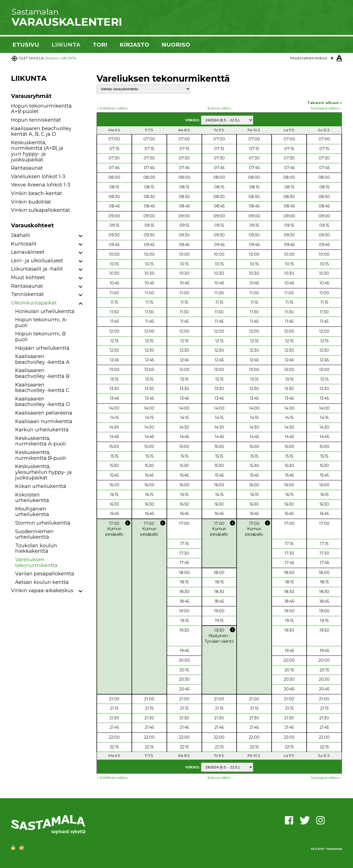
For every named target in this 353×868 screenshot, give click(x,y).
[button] (81, 236)
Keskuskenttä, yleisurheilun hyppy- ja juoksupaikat (43, 472)
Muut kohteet (28, 277)
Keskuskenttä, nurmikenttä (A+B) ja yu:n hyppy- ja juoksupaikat (37, 151)
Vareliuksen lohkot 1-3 (38, 177)
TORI (100, 45)
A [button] (332, 58)
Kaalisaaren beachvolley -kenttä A (42, 359)
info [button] (128, 523)
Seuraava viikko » (326, 108)
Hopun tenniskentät (36, 120)
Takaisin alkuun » (325, 103)
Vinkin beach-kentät (37, 193)
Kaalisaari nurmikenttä (44, 421)
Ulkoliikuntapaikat (34, 303)
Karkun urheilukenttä (42, 430)
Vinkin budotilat (31, 202)
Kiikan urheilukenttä (41, 486)
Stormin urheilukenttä (43, 523)
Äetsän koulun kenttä (42, 582)
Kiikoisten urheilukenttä (32, 498)
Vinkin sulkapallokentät (41, 210)
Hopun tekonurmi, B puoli (40, 337)
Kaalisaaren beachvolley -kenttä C (42, 388)
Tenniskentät (27, 294)
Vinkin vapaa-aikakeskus (42, 591)
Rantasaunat (27, 168)
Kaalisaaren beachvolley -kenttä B (42, 373)
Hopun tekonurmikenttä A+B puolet (41, 109)
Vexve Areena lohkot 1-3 (41, 185)
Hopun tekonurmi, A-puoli (41, 323)
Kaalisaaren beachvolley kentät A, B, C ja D (41, 131)
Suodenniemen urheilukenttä (34, 534)
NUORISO (176, 45)
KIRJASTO (134, 45)
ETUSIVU (26, 45)
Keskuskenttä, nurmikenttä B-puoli (41, 455)
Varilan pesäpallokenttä (45, 574)
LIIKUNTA (66, 45)
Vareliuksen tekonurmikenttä (36, 563)
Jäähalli (21, 235)
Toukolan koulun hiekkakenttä (36, 548)
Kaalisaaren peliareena (44, 413)
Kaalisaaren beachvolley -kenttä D (43, 402)
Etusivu (51, 58)
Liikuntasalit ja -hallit (37, 269)
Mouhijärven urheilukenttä (32, 512)
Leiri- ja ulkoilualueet (37, 261)
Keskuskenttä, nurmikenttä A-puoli (41, 441)
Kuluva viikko (219, 108)
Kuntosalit (24, 244)
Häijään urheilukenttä (42, 348)
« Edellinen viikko (113, 108)
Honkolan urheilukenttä (45, 311)
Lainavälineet (28, 252)
